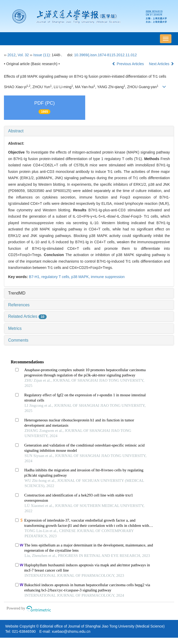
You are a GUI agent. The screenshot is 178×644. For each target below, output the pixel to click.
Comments (18, 340)
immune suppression (108, 277)
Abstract (16, 131)
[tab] (89, 131)
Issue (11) (41, 55)
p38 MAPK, (81, 277)
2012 (11, 55)
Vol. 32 (23, 55)
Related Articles (27, 316)
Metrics (15, 328)
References (19, 305)
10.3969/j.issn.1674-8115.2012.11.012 (106, 55)
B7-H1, (35, 277)
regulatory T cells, (56, 277)
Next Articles (161, 64)
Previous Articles (128, 64)
